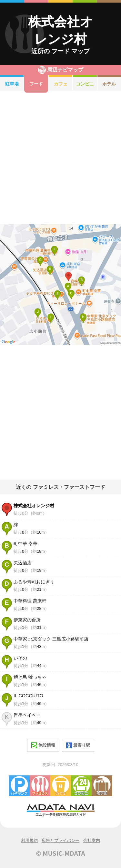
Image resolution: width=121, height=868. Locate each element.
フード (36, 84)
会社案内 (92, 840)
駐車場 (12, 84)
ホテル (102, 786)
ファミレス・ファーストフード (40, 786)
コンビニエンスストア (81, 786)
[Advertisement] (60, 158)
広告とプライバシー (60, 840)
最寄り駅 (78, 745)
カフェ (61, 84)
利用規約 (29, 840)
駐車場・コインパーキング (19, 786)
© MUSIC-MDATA (61, 853)
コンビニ (85, 84)
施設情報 (43, 745)
